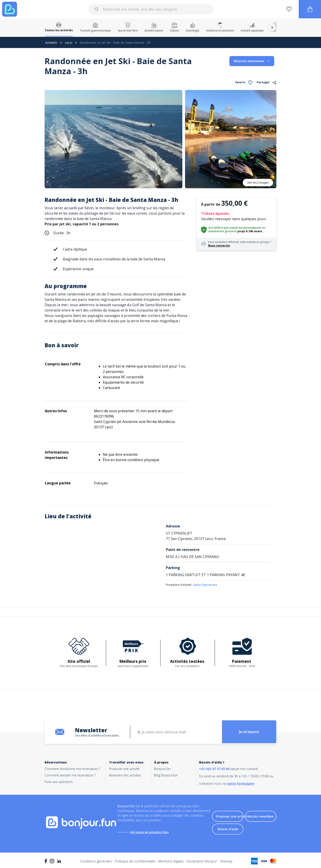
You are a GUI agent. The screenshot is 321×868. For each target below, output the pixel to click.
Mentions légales (171, 861)
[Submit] (97, 9)
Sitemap (226, 861)
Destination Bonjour (202, 861)
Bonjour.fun (162, 769)
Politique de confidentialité (135, 861)
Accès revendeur (262, 817)
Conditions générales (96, 861)
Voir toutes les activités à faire (150, 832)
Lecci (69, 43)
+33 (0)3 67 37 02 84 (214, 769)
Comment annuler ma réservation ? (70, 775)
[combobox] (151, 9)
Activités (51, 43)
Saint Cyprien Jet (205, 585)
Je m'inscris (249, 732)
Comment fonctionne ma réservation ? (72, 769)
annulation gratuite (223, 231)
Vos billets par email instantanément (235, 228)
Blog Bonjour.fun (166, 775)
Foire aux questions (59, 782)
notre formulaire (241, 783)
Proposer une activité (124, 769)
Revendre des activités (125, 775)
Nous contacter (219, 246)
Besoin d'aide (228, 829)
